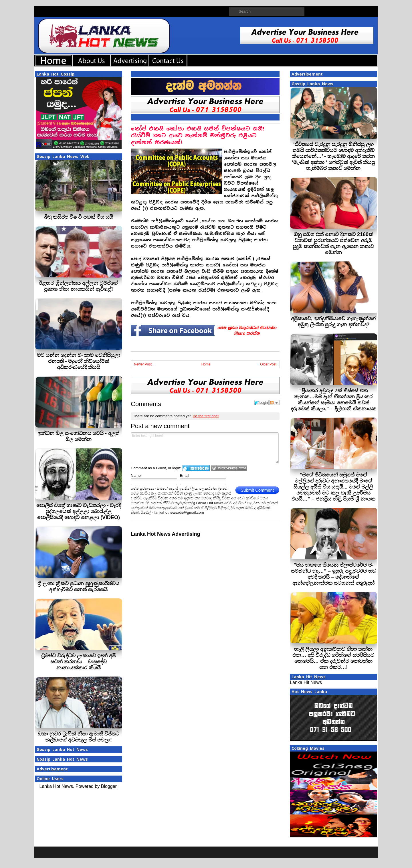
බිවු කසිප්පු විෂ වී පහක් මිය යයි (79, 217)
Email (185, 475)
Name (136, 475)
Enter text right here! (205, 448)
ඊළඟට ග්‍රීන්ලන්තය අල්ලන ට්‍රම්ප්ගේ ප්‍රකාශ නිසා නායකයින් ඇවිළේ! (78, 286)
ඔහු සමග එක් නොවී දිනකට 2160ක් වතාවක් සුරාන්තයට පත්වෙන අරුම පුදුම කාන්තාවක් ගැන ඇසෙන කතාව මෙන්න (333, 243)
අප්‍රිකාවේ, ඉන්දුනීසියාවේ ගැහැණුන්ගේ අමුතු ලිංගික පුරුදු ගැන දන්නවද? (333, 322)
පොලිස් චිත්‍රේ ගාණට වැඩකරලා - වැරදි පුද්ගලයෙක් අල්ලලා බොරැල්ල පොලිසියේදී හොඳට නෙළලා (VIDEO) (79, 511)
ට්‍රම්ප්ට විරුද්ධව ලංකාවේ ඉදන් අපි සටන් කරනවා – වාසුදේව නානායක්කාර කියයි (78, 662)
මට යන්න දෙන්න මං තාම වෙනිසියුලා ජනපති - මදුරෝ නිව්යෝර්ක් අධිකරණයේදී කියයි (79, 361)
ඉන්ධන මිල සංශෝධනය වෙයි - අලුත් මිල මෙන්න (79, 436)
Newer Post (143, 364)
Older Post (268, 364)
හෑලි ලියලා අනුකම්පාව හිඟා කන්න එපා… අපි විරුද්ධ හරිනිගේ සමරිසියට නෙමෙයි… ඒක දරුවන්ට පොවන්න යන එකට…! (333, 658)
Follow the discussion (274, 403)
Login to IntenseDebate (196, 468)
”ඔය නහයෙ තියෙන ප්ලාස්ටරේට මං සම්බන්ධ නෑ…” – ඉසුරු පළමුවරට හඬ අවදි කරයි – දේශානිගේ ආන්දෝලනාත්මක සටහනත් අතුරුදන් (333, 574)
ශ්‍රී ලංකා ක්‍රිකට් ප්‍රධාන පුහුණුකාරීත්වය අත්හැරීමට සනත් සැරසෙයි (78, 587)
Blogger (109, 786)
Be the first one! (206, 416)
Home (206, 364)
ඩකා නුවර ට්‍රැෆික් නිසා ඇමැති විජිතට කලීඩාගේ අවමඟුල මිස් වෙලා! (79, 737)
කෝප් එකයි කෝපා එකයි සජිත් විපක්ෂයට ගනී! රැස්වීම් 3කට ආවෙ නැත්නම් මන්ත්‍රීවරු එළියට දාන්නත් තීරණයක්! (197, 136)
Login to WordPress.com (229, 468)
